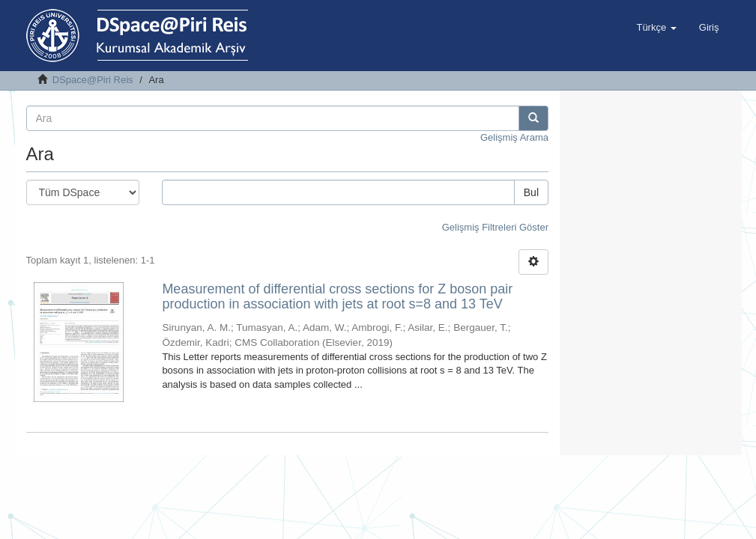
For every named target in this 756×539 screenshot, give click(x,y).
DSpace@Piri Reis (93, 80)
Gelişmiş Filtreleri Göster (495, 227)
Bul (531, 192)
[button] (656, 28)
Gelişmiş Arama (514, 137)
